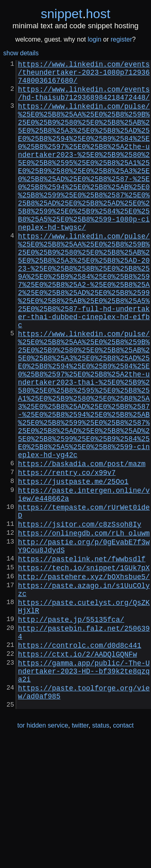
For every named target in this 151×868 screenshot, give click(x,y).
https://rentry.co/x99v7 (67, 554)
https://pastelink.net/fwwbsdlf (82, 657)
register (121, 39)
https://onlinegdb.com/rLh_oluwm (84, 626)
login (95, 39)
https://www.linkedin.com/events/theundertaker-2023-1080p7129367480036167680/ (84, 75)
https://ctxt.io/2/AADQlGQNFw (78, 770)
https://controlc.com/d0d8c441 (80, 759)
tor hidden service (43, 851)
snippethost (75, 14)
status (101, 851)
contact (123, 851)
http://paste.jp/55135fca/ (71, 729)
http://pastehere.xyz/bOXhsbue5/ (84, 678)
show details (21, 53)
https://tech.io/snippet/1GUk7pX (84, 667)
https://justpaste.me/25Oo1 (73, 565)
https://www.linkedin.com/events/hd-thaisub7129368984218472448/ (84, 100)
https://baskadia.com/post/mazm (82, 544)
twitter (80, 851)
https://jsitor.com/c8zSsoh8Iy (80, 616)
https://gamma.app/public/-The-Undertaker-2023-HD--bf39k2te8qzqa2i (84, 790)
